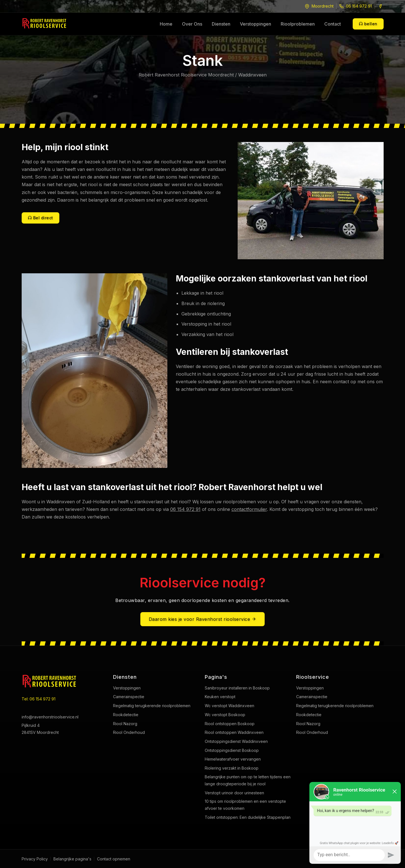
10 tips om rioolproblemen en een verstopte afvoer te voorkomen (245, 805)
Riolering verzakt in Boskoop (232, 768)
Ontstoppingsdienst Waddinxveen (236, 741)
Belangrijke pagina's (72, 859)
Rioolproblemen (298, 24)
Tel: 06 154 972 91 (39, 699)
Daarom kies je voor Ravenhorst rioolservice (203, 619)
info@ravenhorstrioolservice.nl (50, 717)
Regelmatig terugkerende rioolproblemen (152, 706)
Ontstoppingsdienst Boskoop (232, 750)
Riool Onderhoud (129, 732)
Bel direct (40, 218)
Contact (333, 24)
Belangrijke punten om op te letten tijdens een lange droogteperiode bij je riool (248, 780)
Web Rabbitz (361, 859)
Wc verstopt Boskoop (225, 715)
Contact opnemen (114, 859)
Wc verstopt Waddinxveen (229, 706)
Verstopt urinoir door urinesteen (234, 793)
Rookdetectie (126, 715)
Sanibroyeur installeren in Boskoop (237, 688)
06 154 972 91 (359, 6)
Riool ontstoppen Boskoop (230, 724)
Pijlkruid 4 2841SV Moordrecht (40, 729)
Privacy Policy (35, 859)
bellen (368, 24)
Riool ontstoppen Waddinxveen (234, 732)
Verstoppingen (256, 24)
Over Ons (192, 24)
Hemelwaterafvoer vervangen (233, 759)
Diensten (221, 24)
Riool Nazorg (125, 724)
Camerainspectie (129, 697)
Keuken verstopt (220, 697)
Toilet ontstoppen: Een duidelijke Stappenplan (248, 817)
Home (166, 24)
